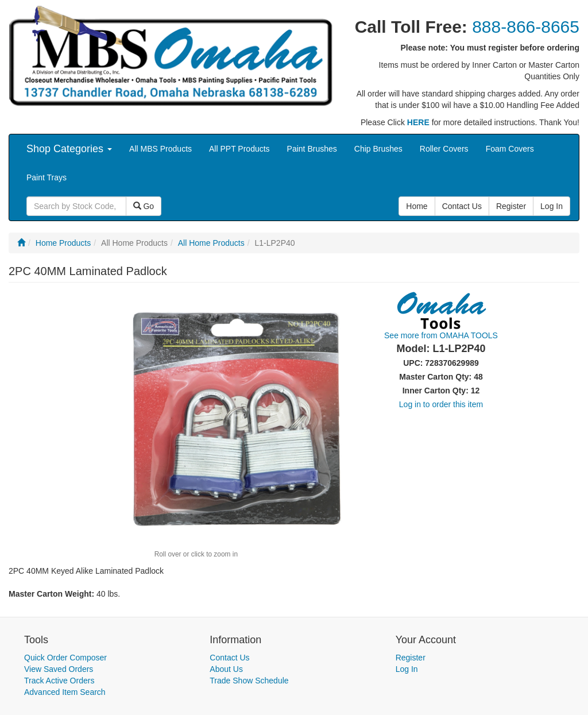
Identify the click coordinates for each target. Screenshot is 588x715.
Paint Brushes (312, 149)
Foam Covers (510, 149)
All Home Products (211, 243)
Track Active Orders (59, 681)
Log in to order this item (441, 404)
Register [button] (511, 206)
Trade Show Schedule (249, 681)
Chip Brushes (378, 149)
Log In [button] (552, 206)
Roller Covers (444, 149)
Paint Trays (47, 177)
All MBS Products (160, 149)
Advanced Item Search (65, 692)
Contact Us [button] (462, 206)
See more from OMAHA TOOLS (441, 335)
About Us (226, 669)
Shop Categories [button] (69, 149)
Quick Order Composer (65, 658)
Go (144, 206)
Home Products (63, 243)
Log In (407, 669)
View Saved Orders (59, 669)
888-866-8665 (526, 27)
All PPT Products (239, 149)
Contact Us (229, 658)
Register (411, 658)
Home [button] (417, 206)
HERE (418, 122)
